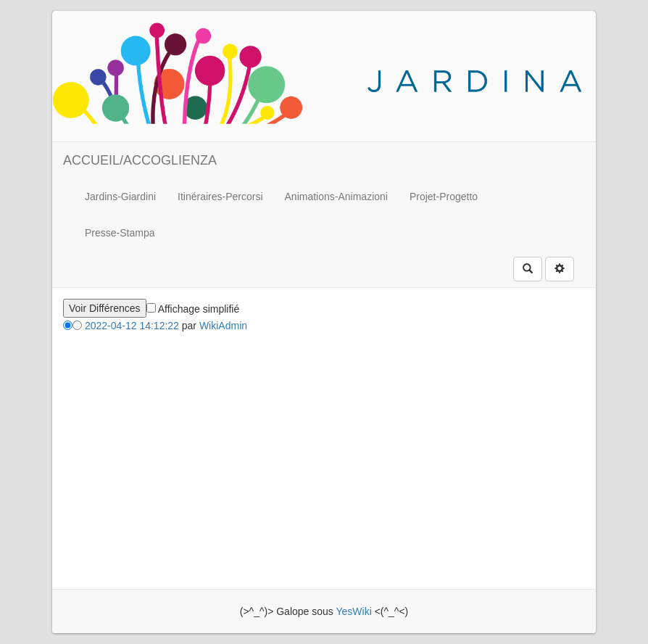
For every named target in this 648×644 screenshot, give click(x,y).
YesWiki (353, 611)
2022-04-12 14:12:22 (132, 326)
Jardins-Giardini (120, 197)
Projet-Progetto (444, 197)
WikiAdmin (223, 326)
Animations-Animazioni (336, 197)
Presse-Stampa (120, 233)
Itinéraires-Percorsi (220, 197)
